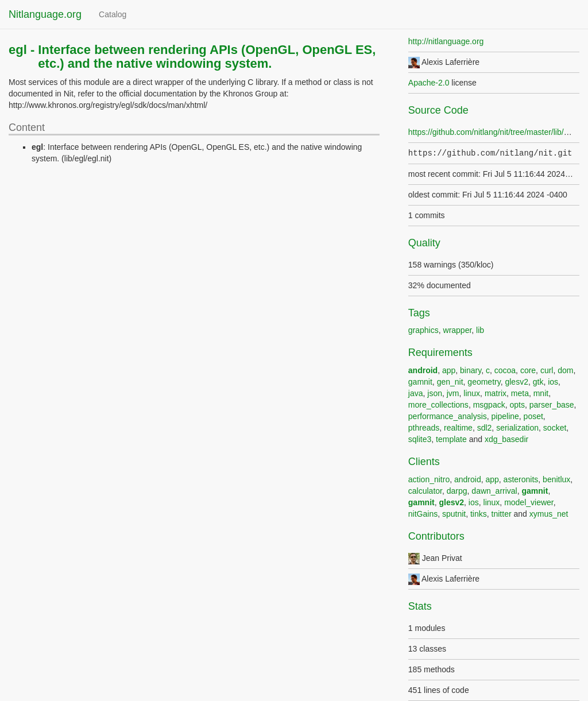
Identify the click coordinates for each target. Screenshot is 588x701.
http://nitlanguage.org (446, 41)
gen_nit (450, 382)
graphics (423, 330)
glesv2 (516, 382)
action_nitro (429, 479)
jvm (453, 393)
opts (517, 405)
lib (480, 330)
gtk (538, 382)
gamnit (420, 382)
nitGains (423, 514)
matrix (496, 393)
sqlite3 (420, 439)
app (449, 370)
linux (472, 393)
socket (555, 428)
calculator (425, 491)
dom (565, 370)
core (528, 370)
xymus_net (549, 514)
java (416, 393)
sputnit (454, 514)
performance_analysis (448, 416)
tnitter (502, 514)
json (435, 393)
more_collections (438, 405)
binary (471, 370)
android (468, 479)
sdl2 (485, 428)
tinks (479, 514)
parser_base (552, 405)
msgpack (489, 405)
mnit (541, 393)
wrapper (458, 330)
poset (533, 416)
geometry (484, 382)
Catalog (113, 14)
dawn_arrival (494, 491)
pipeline (505, 416)
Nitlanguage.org (45, 14)
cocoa (505, 370)
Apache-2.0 (429, 83)
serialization (517, 428)
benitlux (556, 479)
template (451, 439)
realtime (458, 428)
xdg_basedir (506, 439)
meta (520, 393)
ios (553, 382)
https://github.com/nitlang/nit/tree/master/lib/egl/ (492, 132)
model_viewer (529, 502)
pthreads (424, 428)
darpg (457, 491)
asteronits (521, 479)
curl (547, 370)
